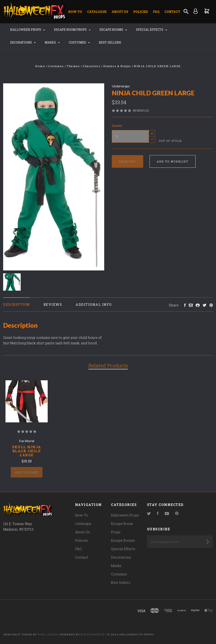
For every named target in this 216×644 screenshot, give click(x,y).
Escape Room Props (72, 30)
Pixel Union (48, 634)
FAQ (156, 12)
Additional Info (94, 304)
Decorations (23, 42)
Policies (141, 12)
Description (17, 304)
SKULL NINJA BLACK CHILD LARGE (27, 451)
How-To (75, 12)
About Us (120, 12)
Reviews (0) (141, 110)
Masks (52, 42)
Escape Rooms (113, 30)
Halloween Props (28, 30)
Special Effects (152, 30)
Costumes (79, 42)
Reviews (53, 304)
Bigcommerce (93, 634)
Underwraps (121, 86)
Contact (172, 12)
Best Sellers (110, 42)
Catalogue (97, 12)
